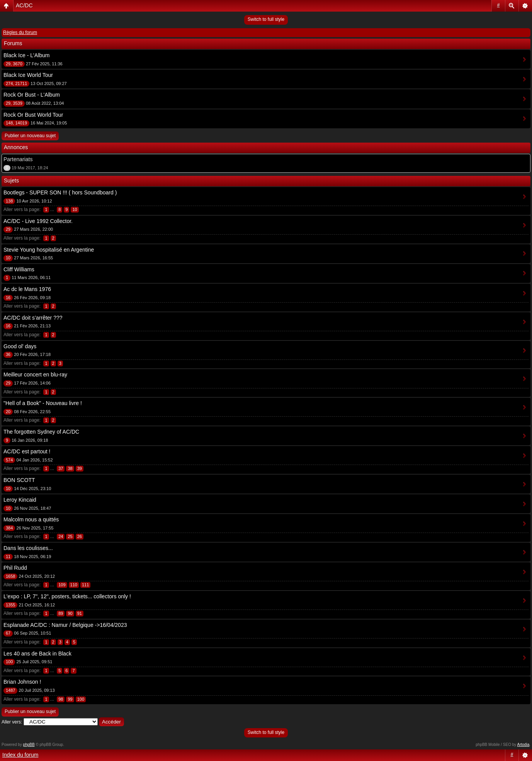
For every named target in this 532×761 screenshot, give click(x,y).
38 (70, 468)
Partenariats (18, 159)
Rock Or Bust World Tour (33, 115)
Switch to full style (266, 19)
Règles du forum (20, 32)
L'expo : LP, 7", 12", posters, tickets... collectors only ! (67, 596)
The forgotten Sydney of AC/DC (41, 432)
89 (61, 613)
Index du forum (20, 755)
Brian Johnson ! (22, 682)
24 (61, 536)
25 (70, 536)
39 (80, 468)
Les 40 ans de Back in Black (37, 654)
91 (80, 613)
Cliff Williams (19, 269)
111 (85, 585)
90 (70, 613)
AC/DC (24, 5)
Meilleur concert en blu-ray (35, 375)
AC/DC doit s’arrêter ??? (33, 318)
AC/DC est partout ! (27, 451)
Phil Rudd (15, 568)
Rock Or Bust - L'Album (32, 95)
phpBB (29, 745)
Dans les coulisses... (28, 548)
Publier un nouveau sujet (30, 136)
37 (61, 468)
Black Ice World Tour (28, 75)
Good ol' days (20, 346)
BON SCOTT (19, 480)
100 (81, 699)
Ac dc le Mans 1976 (27, 289)
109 (62, 585)
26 (80, 536)
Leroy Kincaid (20, 500)
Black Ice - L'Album (26, 55)
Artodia (524, 745)
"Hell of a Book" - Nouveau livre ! (43, 403)
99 (70, 699)
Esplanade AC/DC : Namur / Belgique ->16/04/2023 (65, 625)
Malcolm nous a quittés (31, 519)
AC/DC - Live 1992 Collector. (38, 221)
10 (75, 209)
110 (74, 585)
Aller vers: (12, 722)
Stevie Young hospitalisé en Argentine (49, 250)
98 (61, 699)
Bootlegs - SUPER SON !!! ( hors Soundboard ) (60, 192)
